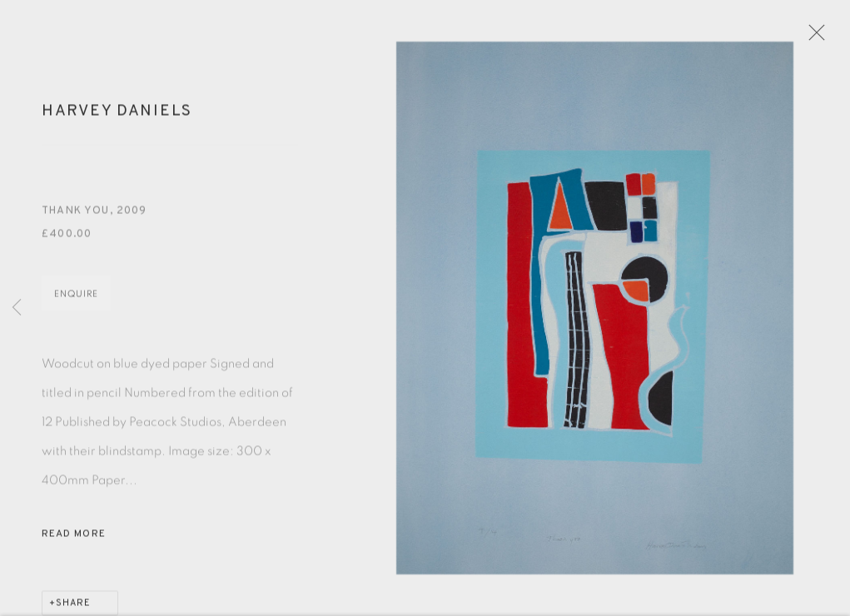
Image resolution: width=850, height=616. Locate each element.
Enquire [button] (76, 300)
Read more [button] (74, 540)
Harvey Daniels (117, 117)
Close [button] (820, 37)
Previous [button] (17, 308)
